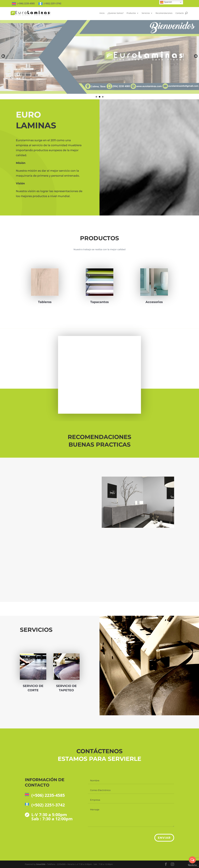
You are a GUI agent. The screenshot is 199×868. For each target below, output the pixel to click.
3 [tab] (103, 97)
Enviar (164, 838)
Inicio (102, 13)
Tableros (45, 302)
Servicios (146, 13)
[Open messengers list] (192, 860)
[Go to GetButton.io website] (192, 865)
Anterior (3, 56)
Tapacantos (100, 295)
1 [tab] (96, 97)
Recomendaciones (164, 13)
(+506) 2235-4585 (48, 795)
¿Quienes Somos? (116, 13)
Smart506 (41, 864)
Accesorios (154, 295)
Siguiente (196, 56)
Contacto (180, 13)
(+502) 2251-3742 (48, 805)
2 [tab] (100, 97)
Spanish (166, 2)
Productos (131, 13)
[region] (99, 57)
